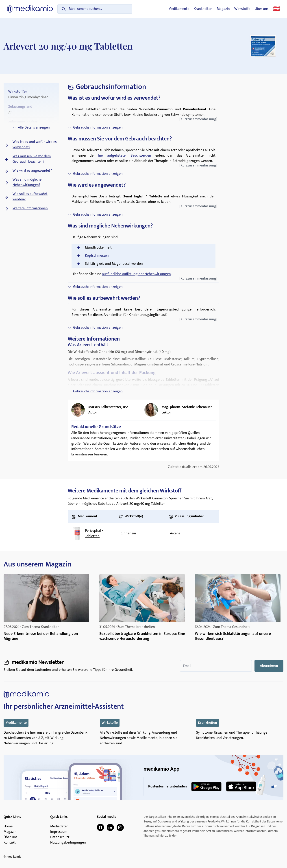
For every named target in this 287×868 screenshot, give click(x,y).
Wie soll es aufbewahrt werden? (30, 197)
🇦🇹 (276, 9)
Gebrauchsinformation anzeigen (95, 128)
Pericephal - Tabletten (94, 533)
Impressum (59, 832)
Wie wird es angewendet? (32, 171)
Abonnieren (269, 666)
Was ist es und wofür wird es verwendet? (35, 145)
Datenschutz (60, 837)
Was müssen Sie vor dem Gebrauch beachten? (32, 159)
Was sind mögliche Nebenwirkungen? (27, 182)
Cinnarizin (128, 533)
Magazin (223, 9)
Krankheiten (203, 9)
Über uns (262, 9)
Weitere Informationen (30, 208)
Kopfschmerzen (97, 256)
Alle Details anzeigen (31, 128)
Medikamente (179, 9)
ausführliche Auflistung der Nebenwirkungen (136, 274)
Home (8, 826)
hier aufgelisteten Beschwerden (125, 156)
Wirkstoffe (242, 9)
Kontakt (10, 843)
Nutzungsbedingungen (68, 843)
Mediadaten (59, 826)
